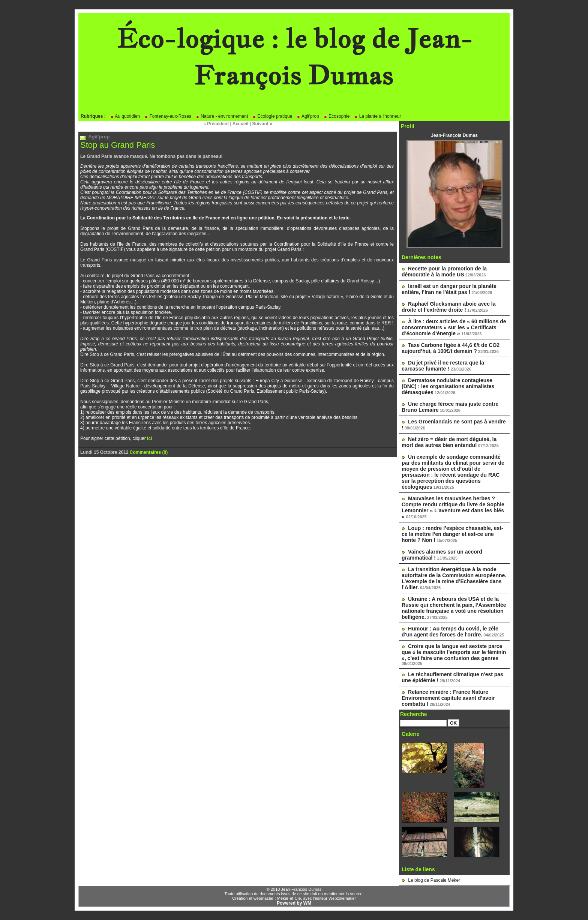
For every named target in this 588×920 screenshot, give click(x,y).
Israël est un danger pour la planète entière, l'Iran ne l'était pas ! (449, 289)
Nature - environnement (222, 116)
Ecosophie (337, 116)
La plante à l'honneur (377, 116)
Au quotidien (125, 116)
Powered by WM (294, 903)
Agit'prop (308, 116)
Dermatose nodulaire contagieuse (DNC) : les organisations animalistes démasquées (448, 386)
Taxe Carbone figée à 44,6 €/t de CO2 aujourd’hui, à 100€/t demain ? (451, 348)
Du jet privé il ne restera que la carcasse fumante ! (443, 366)
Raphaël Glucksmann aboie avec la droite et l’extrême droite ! (449, 307)
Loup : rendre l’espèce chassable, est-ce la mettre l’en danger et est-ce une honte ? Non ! (452, 534)
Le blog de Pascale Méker (434, 880)
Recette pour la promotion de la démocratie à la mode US (444, 272)
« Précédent (216, 124)
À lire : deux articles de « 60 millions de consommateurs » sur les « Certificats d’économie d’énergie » (454, 327)
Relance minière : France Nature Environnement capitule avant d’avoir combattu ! (448, 698)
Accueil (241, 124)
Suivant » (262, 124)
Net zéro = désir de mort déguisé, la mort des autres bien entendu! (449, 442)
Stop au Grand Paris (118, 145)
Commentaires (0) (149, 452)
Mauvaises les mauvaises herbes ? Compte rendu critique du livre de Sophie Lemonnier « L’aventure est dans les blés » (453, 507)
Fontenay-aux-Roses (168, 116)
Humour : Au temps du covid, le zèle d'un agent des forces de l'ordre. (450, 632)
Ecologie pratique (272, 116)
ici (149, 438)
